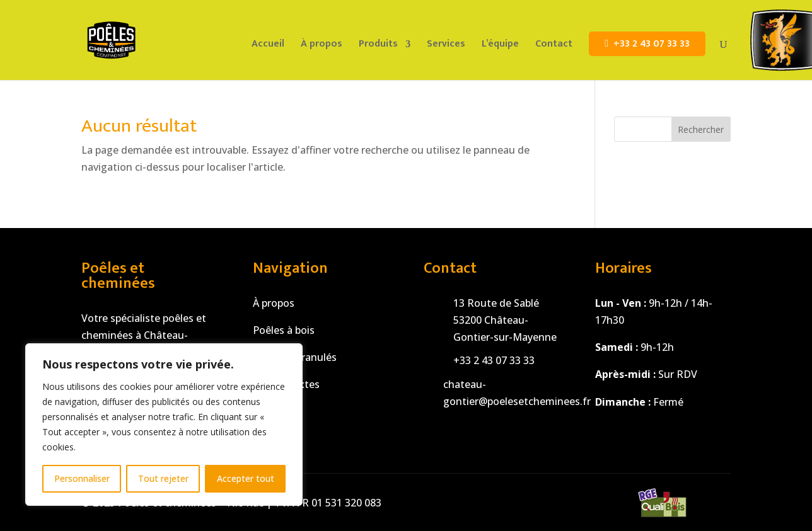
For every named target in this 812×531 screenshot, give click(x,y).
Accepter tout (246, 478)
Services (446, 46)
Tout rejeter (163, 478)
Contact (554, 46)
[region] (164, 425)
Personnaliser (82, 478)
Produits (378, 46)
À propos (322, 46)
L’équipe (500, 46)
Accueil (268, 46)
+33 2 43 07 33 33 (652, 44)
